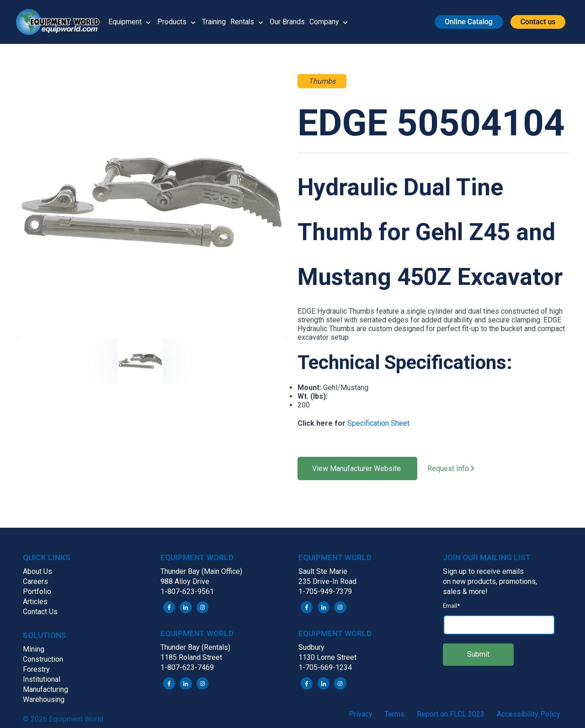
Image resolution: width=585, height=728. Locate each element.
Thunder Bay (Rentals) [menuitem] (195, 648)
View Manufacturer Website (357, 468)
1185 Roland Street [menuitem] (191, 658)
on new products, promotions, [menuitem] (490, 581)
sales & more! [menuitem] (465, 591)
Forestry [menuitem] (36, 669)
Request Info (459, 469)
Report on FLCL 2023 (451, 714)
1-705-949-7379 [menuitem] (325, 591)
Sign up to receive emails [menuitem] (483, 571)
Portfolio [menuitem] (37, 591)
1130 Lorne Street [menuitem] (327, 658)
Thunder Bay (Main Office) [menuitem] (201, 571)
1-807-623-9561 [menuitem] (187, 591)
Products (172, 22)
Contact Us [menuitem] (40, 612)
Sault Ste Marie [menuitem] (323, 571)
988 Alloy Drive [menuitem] (185, 581)
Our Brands (289, 22)
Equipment (125, 22)
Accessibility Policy (529, 714)
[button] (62, 22)
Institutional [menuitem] (42, 679)
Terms (394, 714)
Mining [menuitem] (34, 649)
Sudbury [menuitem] (311, 648)
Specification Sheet (378, 423)
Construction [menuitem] (43, 659)
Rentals (244, 22)
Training (215, 22)
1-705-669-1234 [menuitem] (325, 668)
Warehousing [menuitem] (44, 699)
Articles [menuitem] (35, 602)
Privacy (361, 714)
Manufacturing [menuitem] (45, 689)
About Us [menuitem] (37, 571)
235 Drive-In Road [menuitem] (327, 581)
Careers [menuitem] (35, 581)
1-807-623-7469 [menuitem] (187, 668)
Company (326, 22)
